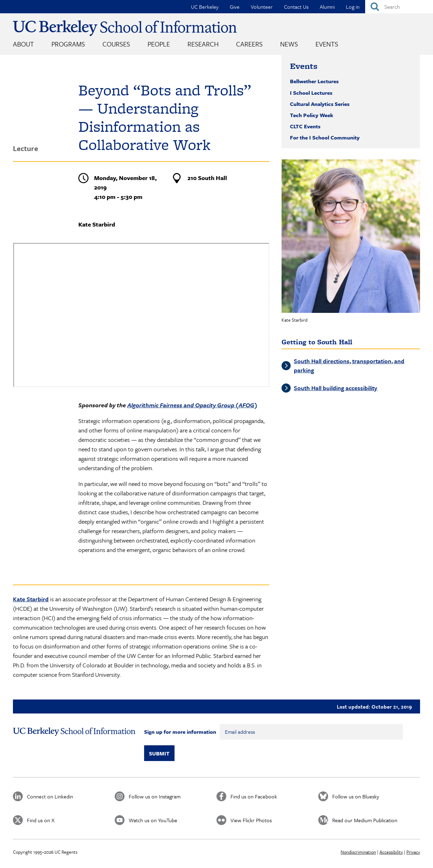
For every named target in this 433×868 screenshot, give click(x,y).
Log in (353, 7)
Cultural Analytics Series (320, 104)
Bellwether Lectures (314, 81)
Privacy (413, 852)
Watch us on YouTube (153, 820)
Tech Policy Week (312, 115)
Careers (249, 44)
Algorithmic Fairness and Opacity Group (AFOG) (192, 405)
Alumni (327, 7)
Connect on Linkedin (50, 796)
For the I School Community (325, 137)
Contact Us (296, 7)
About (23, 44)
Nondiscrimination (358, 852)
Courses (116, 44)
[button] (351, 236)
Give (235, 7)
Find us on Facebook (254, 796)
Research (203, 44)
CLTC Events (305, 126)
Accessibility (391, 852)
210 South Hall (207, 178)
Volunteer (262, 7)
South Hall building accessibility (336, 388)
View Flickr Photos (251, 820)
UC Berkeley (205, 7)
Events (327, 44)
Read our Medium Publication (365, 820)
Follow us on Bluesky (356, 796)
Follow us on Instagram (155, 796)
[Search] (399, 7)
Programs (68, 44)
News (289, 44)
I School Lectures (311, 93)
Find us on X (41, 820)
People (159, 44)
